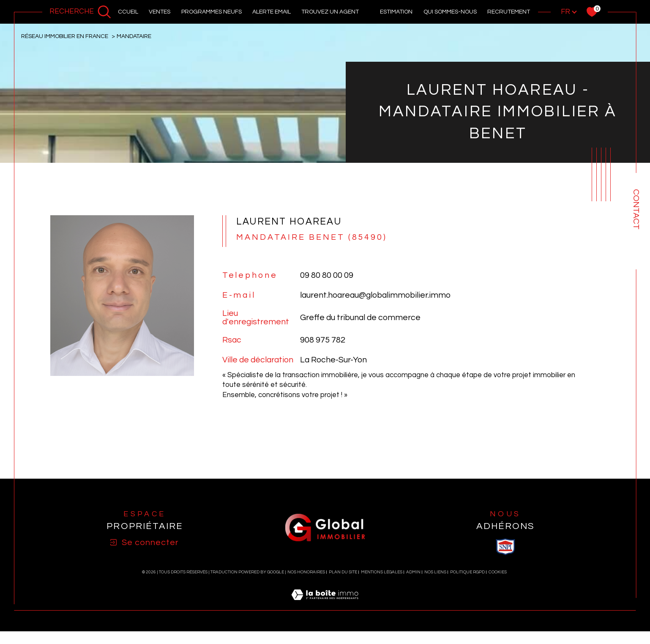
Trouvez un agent (330, 12)
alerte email (272, 12)
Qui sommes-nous (450, 12)
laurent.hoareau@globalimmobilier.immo (375, 296)
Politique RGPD (467, 543)
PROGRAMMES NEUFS (212, 12)
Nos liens (435, 543)
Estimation (396, 12)
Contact (636, 209)
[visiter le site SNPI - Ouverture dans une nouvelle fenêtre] (505, 518)
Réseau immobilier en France (65, 36)
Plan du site (343, 543)
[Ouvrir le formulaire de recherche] (81, 12)
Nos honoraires (306, 543)
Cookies (498, 543)
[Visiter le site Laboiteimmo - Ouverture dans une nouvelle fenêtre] (325, 576)
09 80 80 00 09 (327, 276)
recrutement (509, 12)
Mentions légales (382, 543)
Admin (413, 543)
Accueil (126, 12)
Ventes (160, 12)
